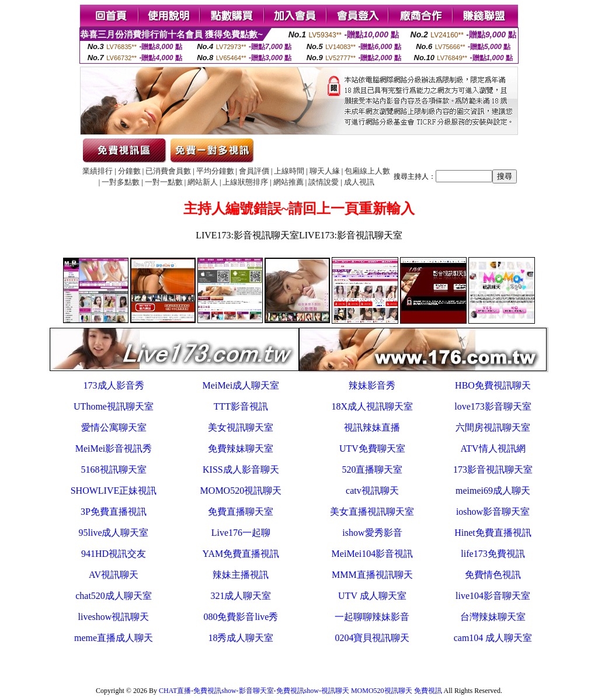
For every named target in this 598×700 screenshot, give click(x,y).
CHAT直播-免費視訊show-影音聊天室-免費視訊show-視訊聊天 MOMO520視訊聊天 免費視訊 (300, 691)
